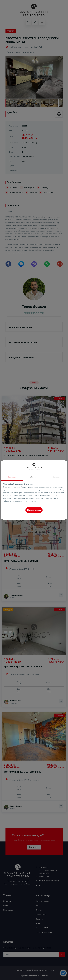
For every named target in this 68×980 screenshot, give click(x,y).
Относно (56, 477)
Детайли (34, 477)
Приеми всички (34, 510)
